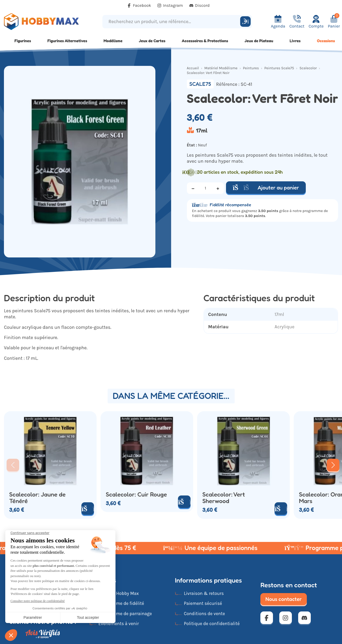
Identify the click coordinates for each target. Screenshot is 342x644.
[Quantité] (206, 188)
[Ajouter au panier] (88, 509)
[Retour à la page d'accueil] (43, 22)
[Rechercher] (245, 22)
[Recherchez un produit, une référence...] (172, 22)
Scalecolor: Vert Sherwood (224, 498)
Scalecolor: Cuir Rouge (136, 494)
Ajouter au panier (266, 188)
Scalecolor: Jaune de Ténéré (37, 498)
